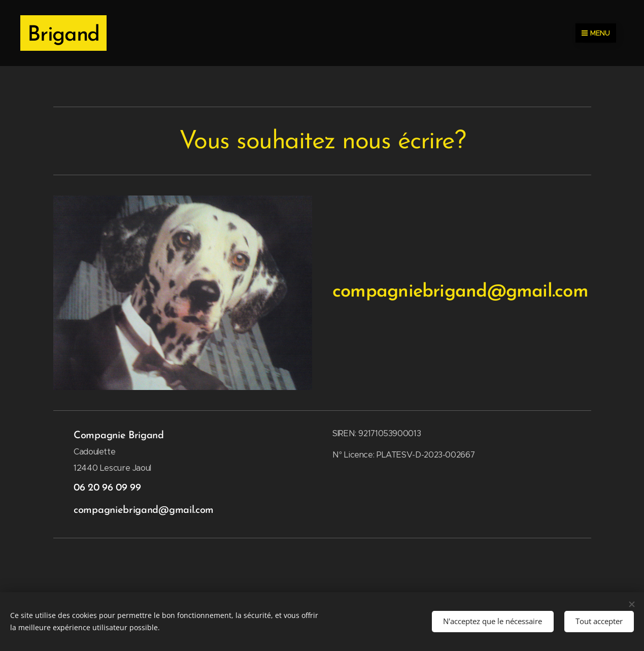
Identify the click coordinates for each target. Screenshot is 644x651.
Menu (596, 33)
